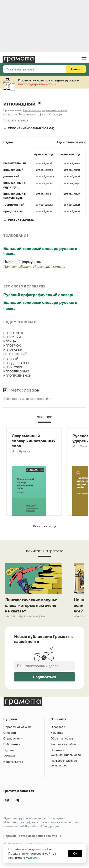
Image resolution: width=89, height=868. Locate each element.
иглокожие (13, 367)
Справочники (13, 738)
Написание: (10, 115)
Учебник (9, 756)
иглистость (14, 333)
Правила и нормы (32, 616)
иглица (10, 341)
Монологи (81, 616)
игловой (11, 359)
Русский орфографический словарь (39, 295)
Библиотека (12, 744)
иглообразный (16, 371)
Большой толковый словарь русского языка (40, 251)
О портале (58, 727)
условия (32, 858)
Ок (75, 853)
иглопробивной (17, 375)
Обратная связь (62, 738)
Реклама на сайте (63, 744)
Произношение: (13, 110)
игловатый (13, 350)
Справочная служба (17, 727)
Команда (57, 733)
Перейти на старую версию (33, 836)
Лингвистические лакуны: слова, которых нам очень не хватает (31, 605)
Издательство (13, 762)
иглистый (12, 337)
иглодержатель (17, 363)
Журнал (9, 750)
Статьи (10, 616)
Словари (10, 733)
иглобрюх (12, 345)
